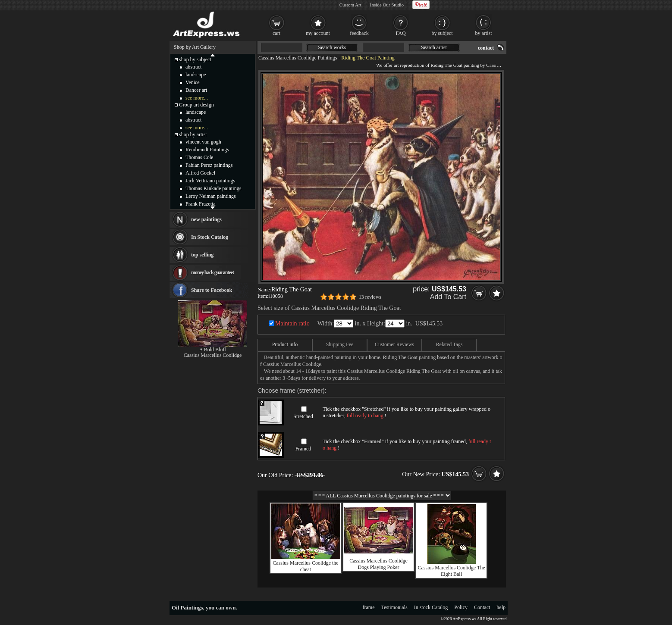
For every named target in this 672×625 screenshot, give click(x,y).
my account (318, 33)
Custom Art (350, 5)
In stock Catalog (431, 607)
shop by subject (195, 59)
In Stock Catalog (210, 237)
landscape (196, 75)
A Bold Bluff (213, 350)
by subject (442, 33)
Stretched (303, 416)
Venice (193, 82)
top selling (202, 255)
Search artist (434, 47)
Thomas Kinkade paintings (213, 188)
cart (276, 33)
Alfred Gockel (200, 173)
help (501, 607)
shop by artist (193, 134)
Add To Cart (448, 297)
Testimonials (394, 607)
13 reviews (370, 297)
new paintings (206, 219)
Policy (461, 607)
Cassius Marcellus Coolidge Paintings (298, 58)
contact (486, 48)
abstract (193, 67)
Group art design (196, 105)
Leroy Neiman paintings (211, 196)
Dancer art (196, 90)
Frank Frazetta (201, 204)
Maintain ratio (292, 323)
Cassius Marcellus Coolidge (213, 355)
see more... (197, 98)
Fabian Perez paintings (209, 165)
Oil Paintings (187, 608)
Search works (332, 47)
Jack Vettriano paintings (210, 181)
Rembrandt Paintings (207, 150)
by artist (484, 33)
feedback (359, 33)
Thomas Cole (199, 157)
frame (369, 607)
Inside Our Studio (387, 5)
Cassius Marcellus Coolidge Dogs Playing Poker (378, 564)
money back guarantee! (212, 272)
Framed (303, 449)
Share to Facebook (212, 290)
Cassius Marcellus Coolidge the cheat (305, 566)
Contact (482, 607)
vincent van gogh (203, 142)
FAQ (400, 33)
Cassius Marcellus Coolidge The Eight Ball (451, 571)
